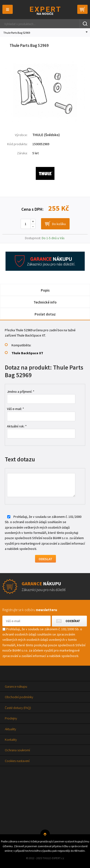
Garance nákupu (16, 686)
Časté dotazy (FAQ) (18, 708)
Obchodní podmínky (19, 697)
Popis (45, 290)
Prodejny (11, 718)
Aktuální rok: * (17, 426)
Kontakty (11, 740)
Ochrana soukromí (17, 750)
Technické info (45, 302)
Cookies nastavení (17, 761)
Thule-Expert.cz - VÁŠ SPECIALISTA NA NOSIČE (45, 11)
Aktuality (10, 729)
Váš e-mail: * (15, 409)
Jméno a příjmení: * (21, 392)
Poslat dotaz (45, 314)
